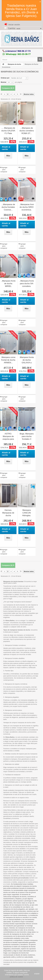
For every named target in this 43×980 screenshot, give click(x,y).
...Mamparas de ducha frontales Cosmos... (8, 207)
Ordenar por (5, 78)
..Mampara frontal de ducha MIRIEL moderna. (8, 284)
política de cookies (16, 977)
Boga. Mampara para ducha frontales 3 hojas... (27, 437)
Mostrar (4, 82)
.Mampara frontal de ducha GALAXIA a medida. (27, 360)
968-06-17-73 (24, 51)
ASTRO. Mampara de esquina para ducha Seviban (8, 437)
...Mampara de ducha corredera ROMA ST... (27, 131)
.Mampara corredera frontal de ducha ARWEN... (8, 360)
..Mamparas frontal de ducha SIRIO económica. (27, 207)
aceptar (37, 974)
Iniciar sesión (14, 25)
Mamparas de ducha (14, 64)
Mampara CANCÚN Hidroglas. (27, 513)
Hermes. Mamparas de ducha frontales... (8, 513)
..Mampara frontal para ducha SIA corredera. (27, 284)
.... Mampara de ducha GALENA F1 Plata (8, 131)
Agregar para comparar (4, 170)
